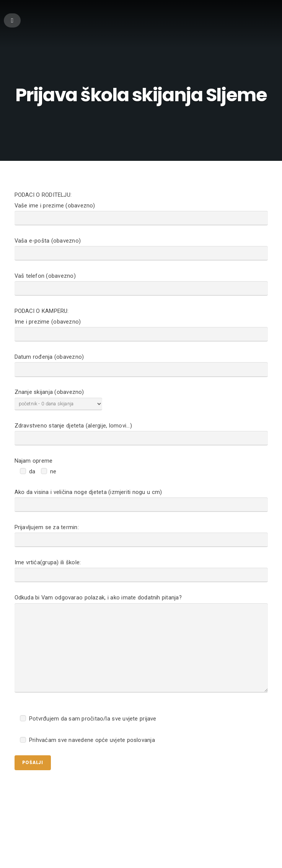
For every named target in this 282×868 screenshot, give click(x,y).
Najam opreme (34, 476)
